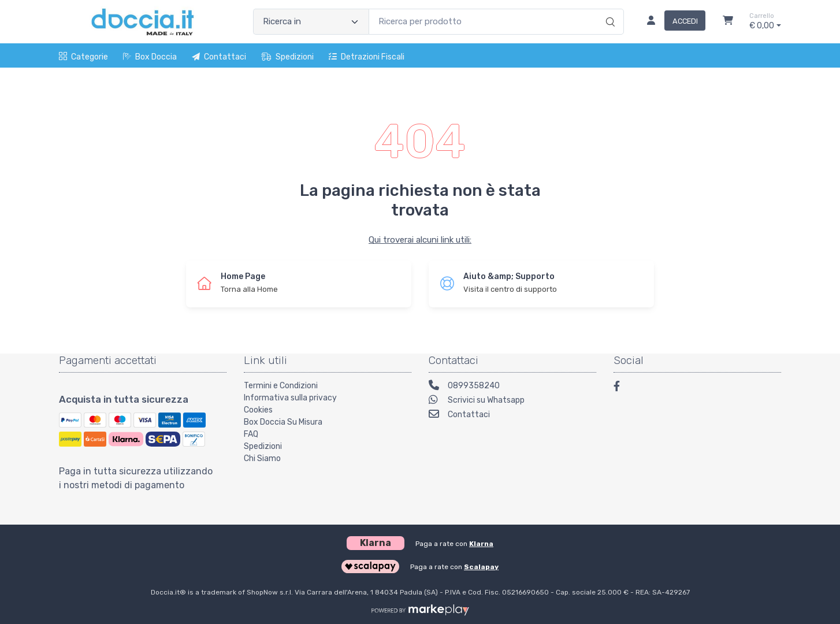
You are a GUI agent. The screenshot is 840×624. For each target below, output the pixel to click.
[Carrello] (728, 22)
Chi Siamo (262, 458)
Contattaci (219, 57)
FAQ (251, 434)
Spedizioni (287, 57)
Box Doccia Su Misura (283, 422)
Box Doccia (150, 57)
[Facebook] (622, 388)
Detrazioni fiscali (367, 57)
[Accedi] (672, 22)
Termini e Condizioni (281, 386)
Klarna (481, 544)
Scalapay (481, 567)
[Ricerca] (609, 10)
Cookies (258, 410)
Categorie (83, 57)
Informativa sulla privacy (290, 398)
